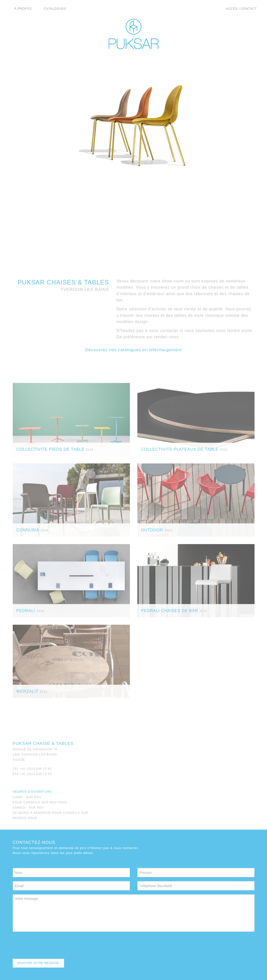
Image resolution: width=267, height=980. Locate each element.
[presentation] (51, 945)
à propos (23, 9)
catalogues (55, 9)
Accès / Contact (241, 9)
